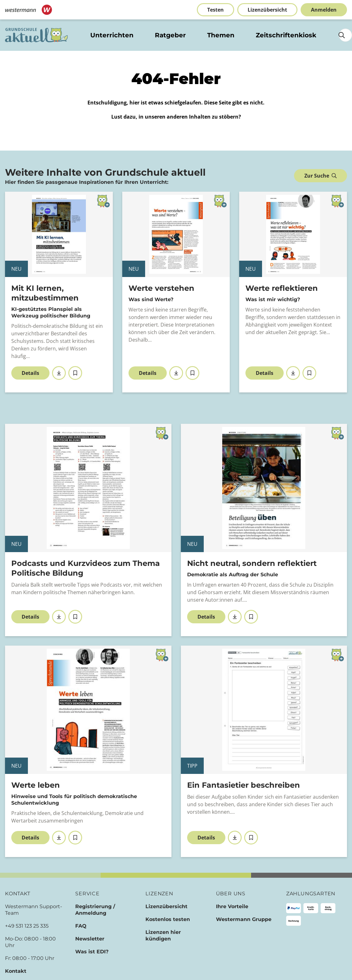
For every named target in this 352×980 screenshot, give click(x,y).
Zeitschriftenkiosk (286, 35)
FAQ (81, 926)
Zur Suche (320, 176)
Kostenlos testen (168, 919)
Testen (215, 10)
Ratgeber (170, 35)
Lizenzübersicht (267, 10)
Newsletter (90, 939)
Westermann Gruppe (244, 919)
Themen (221, 35)
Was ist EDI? (92, 952)
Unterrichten (112, 35)
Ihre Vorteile (232, 906)
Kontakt (16, 971)
